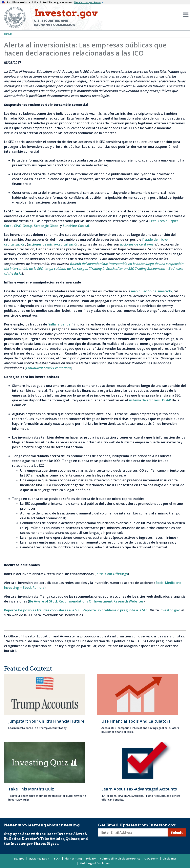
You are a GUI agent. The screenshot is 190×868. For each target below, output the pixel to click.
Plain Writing (73, 859)
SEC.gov (19, 859)
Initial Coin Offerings (112, 574)
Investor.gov (170, 610)
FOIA (57, 859)
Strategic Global (47, 226)
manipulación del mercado (151, 291)
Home (8, 34)
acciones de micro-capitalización (53, 244)
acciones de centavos (137, 244)
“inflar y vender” (60, 324)
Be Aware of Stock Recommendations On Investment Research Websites (86, 601)
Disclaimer (170, 859)
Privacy (91, 859)
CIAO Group (23, 226)
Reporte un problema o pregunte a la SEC (115, 610)
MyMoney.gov (39, 859)
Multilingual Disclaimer (95, 863)
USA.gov (151, 859)
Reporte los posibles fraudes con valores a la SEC (42, 610)
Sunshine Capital (76, 226)
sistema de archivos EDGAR (150, 400)
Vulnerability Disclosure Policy (120, 859)
